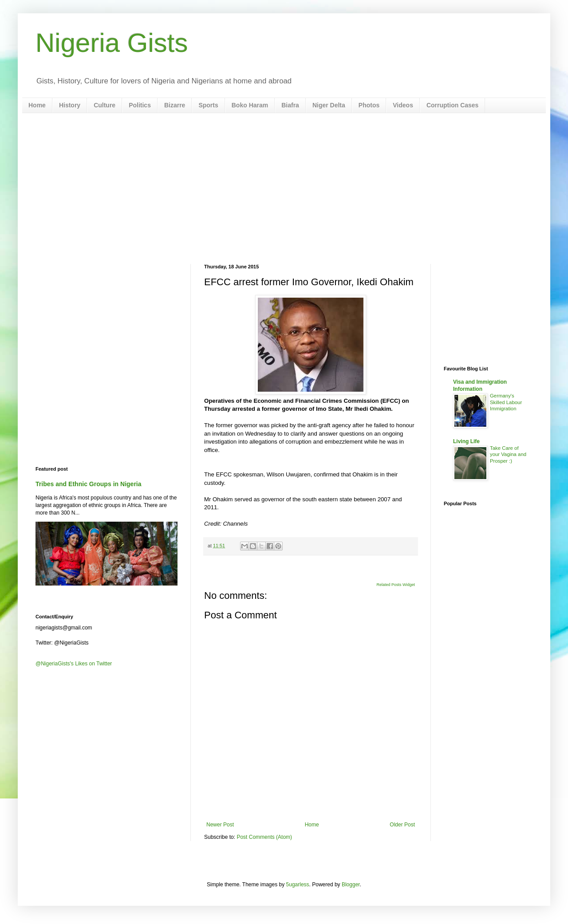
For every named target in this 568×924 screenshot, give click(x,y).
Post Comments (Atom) (264, 837)
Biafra (290, 105)
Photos (369, 105)
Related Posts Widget (396, 585)
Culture (105, 105)
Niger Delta (329, 105)
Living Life (466, 441)
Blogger (351, 885)
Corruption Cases (452, 105)
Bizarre (175, 105)
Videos (403, 105)
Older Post (402, 825)
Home (37, 105)
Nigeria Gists (112, 43)
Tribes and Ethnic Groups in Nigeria (89, 484)
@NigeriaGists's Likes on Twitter (74, 664)
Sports (208, 105)
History (70, 105)
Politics (140, 105)
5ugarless (298, 885)
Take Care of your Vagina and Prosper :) (508, 455)
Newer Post (220, 825)
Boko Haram (250, 105)
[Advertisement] (284, 189)
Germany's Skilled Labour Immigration (506, 402)
